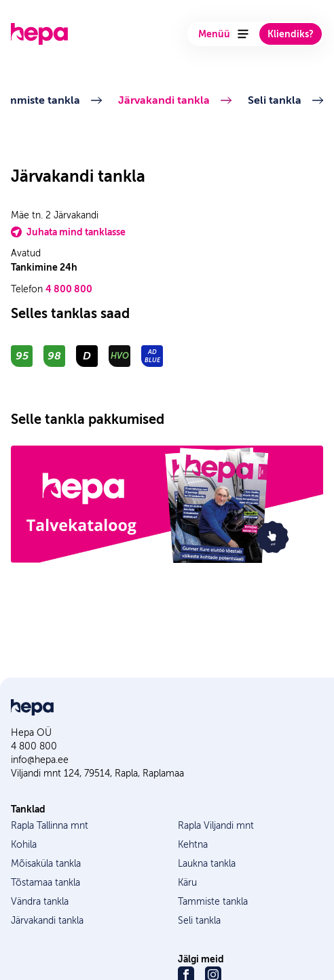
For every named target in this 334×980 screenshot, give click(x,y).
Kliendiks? (291, 34)
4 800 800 (69, 289)
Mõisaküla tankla (46, 864)
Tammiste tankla (213, 902)
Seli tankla (276, 100)
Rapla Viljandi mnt (216, 826)
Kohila (24, 845)
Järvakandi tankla (165, 100)
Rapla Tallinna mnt (50, 826)
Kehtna (193, 845)
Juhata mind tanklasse (68, 232)
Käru (187, 883)
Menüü (223, 34)
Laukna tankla (207, 864)
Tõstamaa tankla (45, 883)
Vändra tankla (40, 902)
